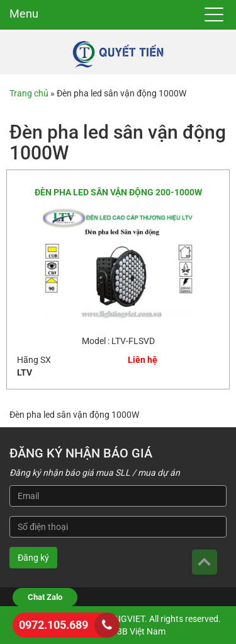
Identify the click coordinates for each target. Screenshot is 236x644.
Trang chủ (29, 93)
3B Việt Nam (141, 631)
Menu (24, 14)
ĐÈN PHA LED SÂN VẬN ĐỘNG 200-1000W (118, 192)
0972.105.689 (53, 625)
